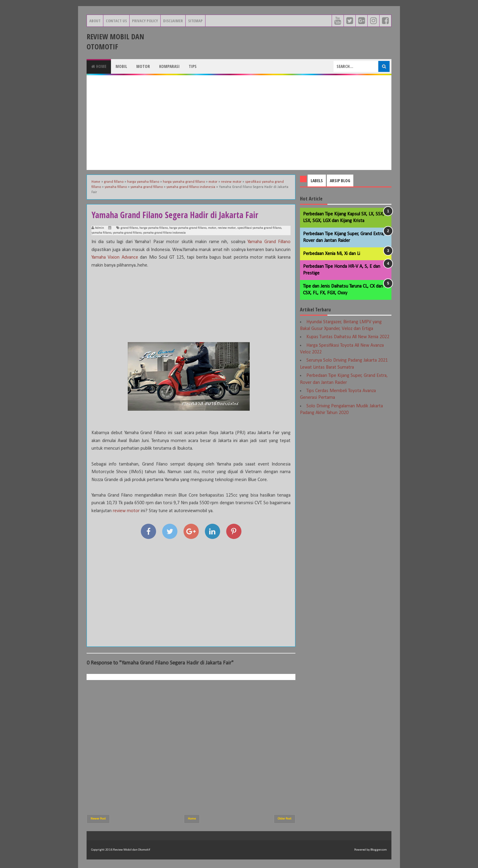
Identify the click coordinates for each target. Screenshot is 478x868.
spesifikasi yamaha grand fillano (259, 228)
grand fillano (129, 228)
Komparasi (169, 66)
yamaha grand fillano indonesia (164, 233)
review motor (227, 228)
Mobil (121, 66)
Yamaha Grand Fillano (269, 242)
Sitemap (195, 21)
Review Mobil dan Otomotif (115, 41)
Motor (143, 66)
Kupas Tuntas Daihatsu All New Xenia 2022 (348, 337)
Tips (193, 66)
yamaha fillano (101, 233)
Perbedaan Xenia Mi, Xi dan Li (332, 254)
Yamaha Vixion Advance (115, 257)
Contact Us (116, 21)
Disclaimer (173, 21)
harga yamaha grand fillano (188, 228)
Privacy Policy (145, 21)
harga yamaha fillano (153, 228)
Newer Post (98, 819)
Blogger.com (379, 850)
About (95, 21)
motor (212, 228)
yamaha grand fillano (127, 233)
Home (99, 66)
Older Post (285, 819)
